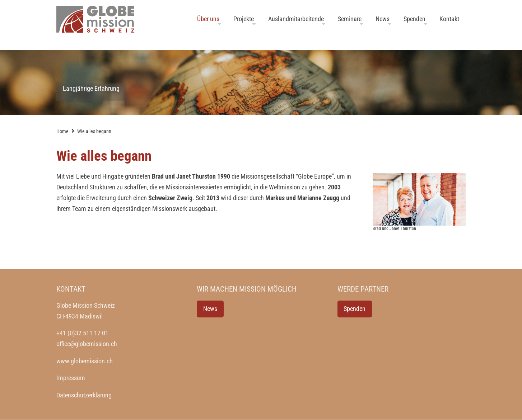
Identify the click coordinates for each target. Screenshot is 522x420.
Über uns (208, 19)
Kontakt (449, 19)
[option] (261, 82)
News (383, 19)
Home (62, 131)
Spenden (414, 19)
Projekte (244, 19)
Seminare (350, 19)
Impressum (71, 378)
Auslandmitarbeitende (296, 19)
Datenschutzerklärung (84, 395)
